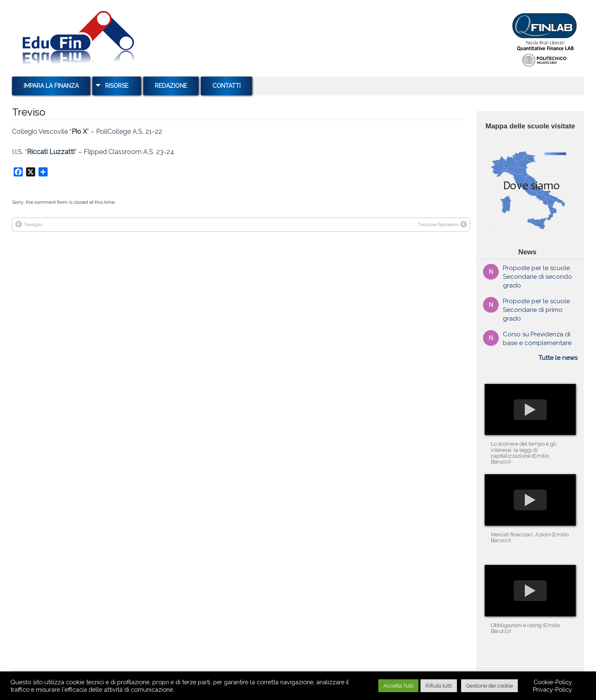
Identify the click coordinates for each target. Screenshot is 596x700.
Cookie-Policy (553, 682)
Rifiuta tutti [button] (439, 686)
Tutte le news (558, 358)
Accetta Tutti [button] (398, 686)
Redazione (171, 86)
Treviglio (29, 224)
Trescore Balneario (442, 224)
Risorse (117, 86)
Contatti (226, 86)
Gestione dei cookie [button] (489, 686)
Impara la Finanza (51, 86)
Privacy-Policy (553, 689)
